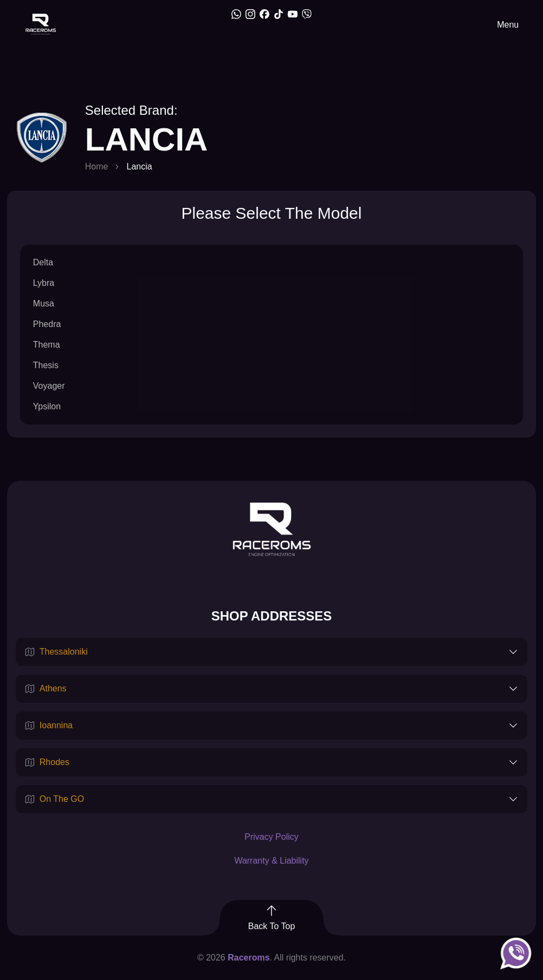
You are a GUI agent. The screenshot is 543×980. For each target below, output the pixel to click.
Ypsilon (47, 406)
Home (97, 166)
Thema (47, 345)
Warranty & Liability (271, 861)
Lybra (44, 283)
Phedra (47, 324)
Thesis (46, 365)
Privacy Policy (271, 837)
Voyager (49, 386)
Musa (44, 303)
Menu (508, 25)
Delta (43, 262)
